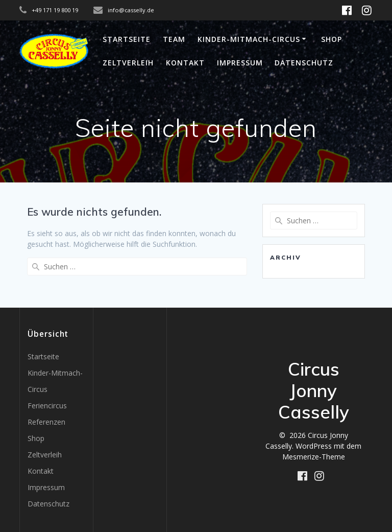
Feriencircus (47, 406)
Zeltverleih (128, 63)
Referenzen (46, 422)
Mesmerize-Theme (314, 457)
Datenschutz (304, 63)
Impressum (240, 63)
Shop (332, 39)
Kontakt (185, 63)
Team (174, 39)
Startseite (127, 39)
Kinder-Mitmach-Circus (249, 39)
